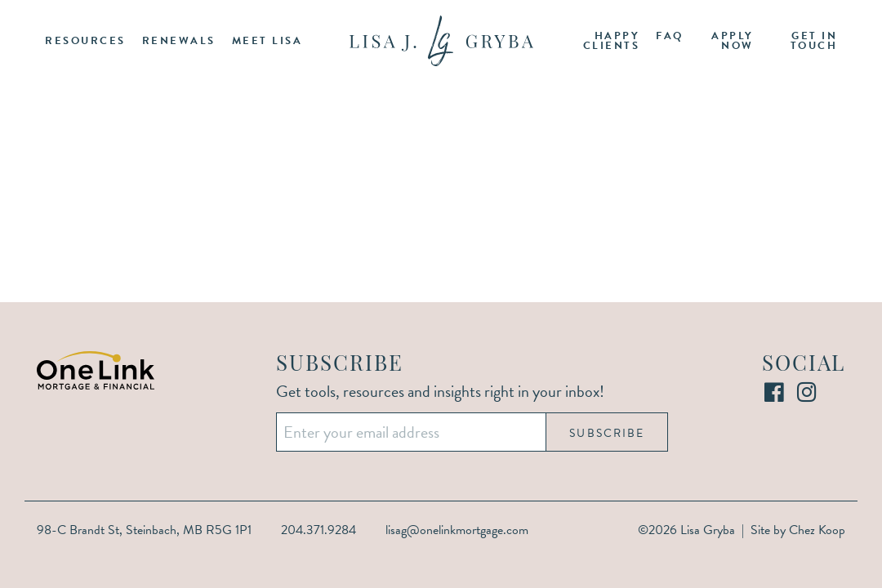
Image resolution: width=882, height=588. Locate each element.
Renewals (179, 41)
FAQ (670, 36)
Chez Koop (817, 530)
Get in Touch (814, 41)
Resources (85, 41)
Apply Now (733, 41)
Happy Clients (612, 41)
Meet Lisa (267, 41)
